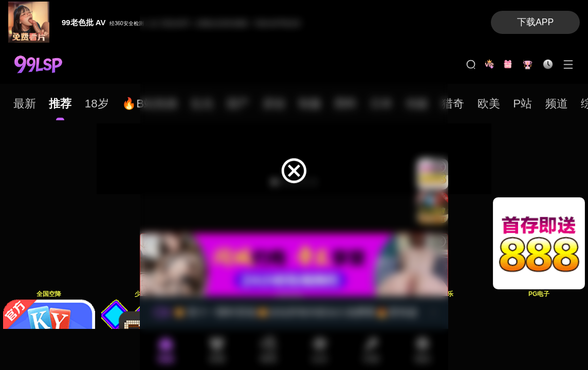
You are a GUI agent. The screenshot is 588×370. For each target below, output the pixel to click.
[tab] (25, 104)
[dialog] (294, 166)
